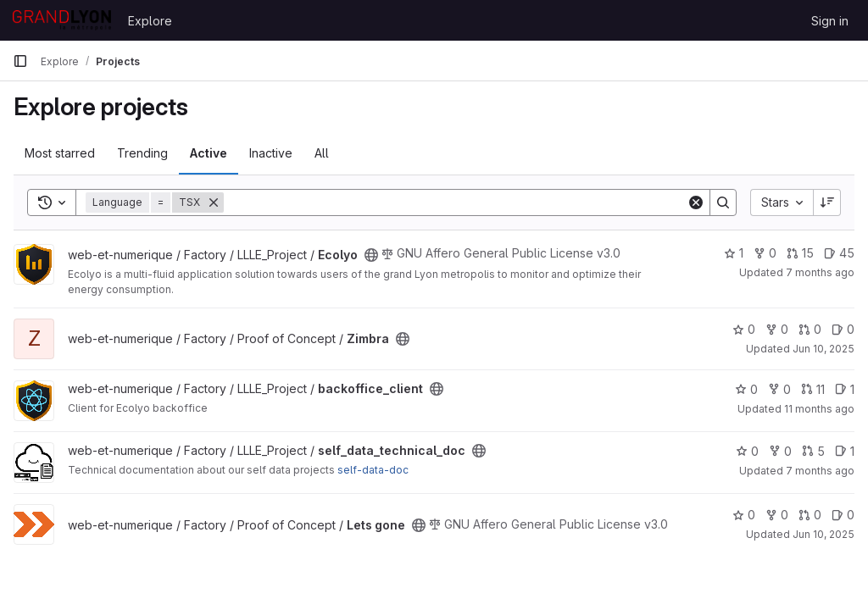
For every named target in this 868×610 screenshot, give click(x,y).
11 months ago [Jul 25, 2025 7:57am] (819, 409)
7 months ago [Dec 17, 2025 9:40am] (820, 272)
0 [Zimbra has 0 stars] (744, 329)
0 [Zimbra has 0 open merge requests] (810, 329)
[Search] (455, 202)
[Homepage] (62, 20)
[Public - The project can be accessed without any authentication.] (371, 255)
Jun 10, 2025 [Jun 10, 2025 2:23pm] (823, 349)
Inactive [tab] (271, 153)
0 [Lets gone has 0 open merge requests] (810, 515)
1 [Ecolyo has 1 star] (734, 253)
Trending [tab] (142, 153)
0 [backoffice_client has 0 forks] (779, 389)
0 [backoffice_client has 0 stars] (746, 389)
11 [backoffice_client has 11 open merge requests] (813, 389)
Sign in (830, 21)
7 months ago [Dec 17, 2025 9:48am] (820, 471)
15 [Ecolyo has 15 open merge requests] (800, 253)
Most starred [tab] (60, 153)
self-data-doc (373, 470)
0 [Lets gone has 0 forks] (777, 515)
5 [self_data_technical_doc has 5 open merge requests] (813, 451)
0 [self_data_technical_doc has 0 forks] (780, 451)
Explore (150, 21)
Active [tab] (209, 153)
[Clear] (696, 202)
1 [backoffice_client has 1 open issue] (845, 389)
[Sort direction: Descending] (827, 202)
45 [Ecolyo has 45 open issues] (839, 253)
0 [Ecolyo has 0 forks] (765, 253)
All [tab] (322, 153)
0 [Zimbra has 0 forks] (777, 329)
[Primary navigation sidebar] (20, 61)
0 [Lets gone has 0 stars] (744, 515)
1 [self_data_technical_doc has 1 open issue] (845, 451)
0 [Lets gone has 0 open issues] (843, 515)
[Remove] (214, 202)
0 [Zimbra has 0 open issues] (843, 329)
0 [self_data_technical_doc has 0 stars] (747, 451)
